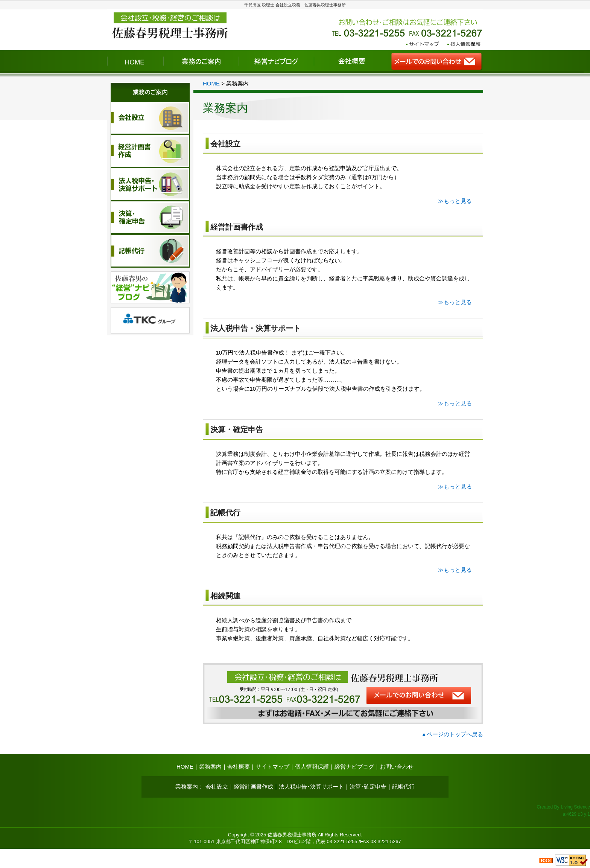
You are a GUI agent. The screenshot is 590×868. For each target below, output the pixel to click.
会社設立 (225, 144)
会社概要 (239, 767)
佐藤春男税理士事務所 (292, 835)
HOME (211, 83)
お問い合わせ (397, 767)
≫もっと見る (455, 201)
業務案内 (210, 767)
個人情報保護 (312, 767)
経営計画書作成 (237, 227)
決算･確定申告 (368, 787)
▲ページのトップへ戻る (452, 734)
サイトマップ (272, 767)
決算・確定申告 (237, 429)
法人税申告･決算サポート (311, 787)
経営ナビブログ (354, 767)
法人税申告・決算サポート (255, 328)
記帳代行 (225, 513)
